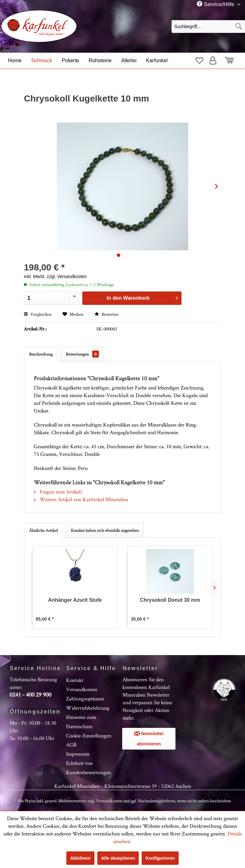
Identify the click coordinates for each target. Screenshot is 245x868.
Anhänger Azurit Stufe (75, 600)
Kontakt (75, 680)
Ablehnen (80, 858)
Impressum (78, 754)
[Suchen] (239, 26)
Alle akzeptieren (118, 858)
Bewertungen (82, 354)
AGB (71, 744)
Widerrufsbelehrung (88, 708)
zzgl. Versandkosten (67, 276)
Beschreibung (41, 354)
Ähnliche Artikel (43, 530)
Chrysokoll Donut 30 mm (170, 600)
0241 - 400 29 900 (30, 694)
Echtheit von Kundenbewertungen (89, 768)
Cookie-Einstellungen (89, 736)
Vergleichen (38, 314)
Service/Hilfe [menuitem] (216, 4)
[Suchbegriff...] (208, 26)
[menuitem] (208, 26)
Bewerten (106, 314)
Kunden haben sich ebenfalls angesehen (105, 530)
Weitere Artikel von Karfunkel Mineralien (81, 499)
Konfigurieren (160, 858)
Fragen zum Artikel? (58, 492)
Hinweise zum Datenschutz (81, 722)
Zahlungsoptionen (85, 698)
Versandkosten (82, 689)
